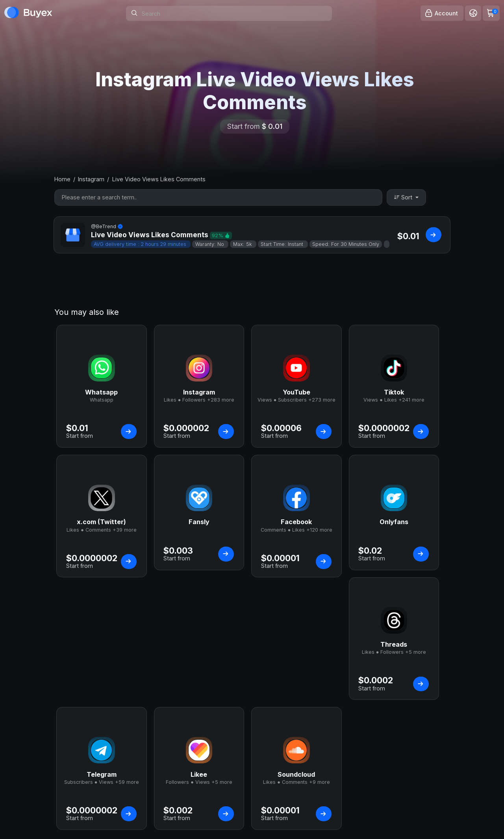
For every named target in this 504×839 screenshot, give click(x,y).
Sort (404, 197)
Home (62, 179)
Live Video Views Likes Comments (159, 179)
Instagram (91, 179)
